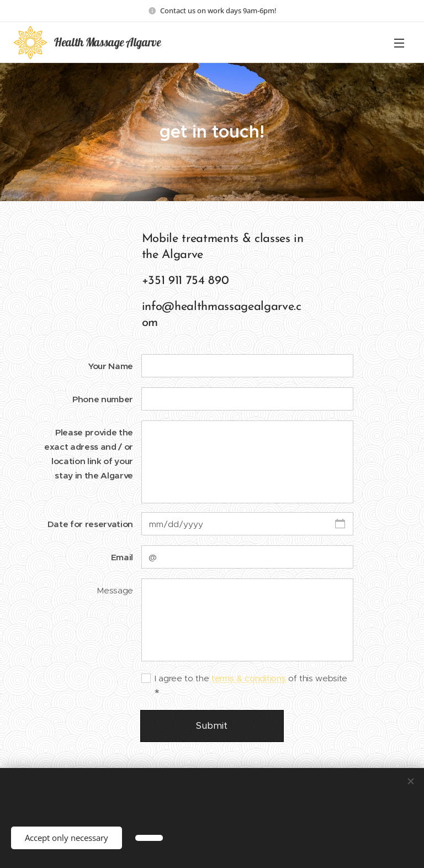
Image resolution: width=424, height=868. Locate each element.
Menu (399, 43)
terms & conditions (248, 678)
